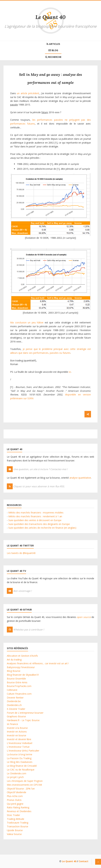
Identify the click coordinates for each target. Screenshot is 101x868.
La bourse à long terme (20, 754)
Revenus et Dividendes (19, 811)
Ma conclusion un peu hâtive (27, 322)
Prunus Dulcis (14, 800)
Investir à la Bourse (17, 728)
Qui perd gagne (15, 804)
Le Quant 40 (50, 17)
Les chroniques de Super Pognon (25, 781)
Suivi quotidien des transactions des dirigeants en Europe (39, 524)
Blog (53, 50)
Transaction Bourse (18, 826)
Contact (83, 861)
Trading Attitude (16, 819)
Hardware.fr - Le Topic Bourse (23, 720)
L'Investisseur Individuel (20, 743)
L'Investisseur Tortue (18, 747)
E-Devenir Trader (16, 709)
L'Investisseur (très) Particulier (23, 751)
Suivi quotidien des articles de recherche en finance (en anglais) (42, 528)
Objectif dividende (17, 792)
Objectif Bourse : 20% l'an (21, 789)
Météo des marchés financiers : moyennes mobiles (36, 513)
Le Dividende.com (17, 773)
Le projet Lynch (15, 777)
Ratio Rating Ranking (18, 807)
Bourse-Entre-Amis (17, 682)
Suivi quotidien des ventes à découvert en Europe (35, 520)
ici (70, 372)
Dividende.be (14, 701)
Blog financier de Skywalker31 (23, 675)
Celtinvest (12, 690)
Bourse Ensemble (16, 679)
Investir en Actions (17, 732)
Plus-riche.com (15, 796)
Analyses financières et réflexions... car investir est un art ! (38, 663)
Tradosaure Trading (18, 823)
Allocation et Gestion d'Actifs (22, 656)
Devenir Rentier (15, 698)
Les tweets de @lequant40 (21, 553)
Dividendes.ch (14, 705)
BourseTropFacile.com (19, 686)
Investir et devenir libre (19, 739)
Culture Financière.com (19, 694)
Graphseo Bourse (16, 716)
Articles (53, 44)
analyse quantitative (80, 478)
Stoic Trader (13, 815)
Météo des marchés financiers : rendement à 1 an (35, 516)
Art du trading (14, 660)
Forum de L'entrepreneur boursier (25, 713)
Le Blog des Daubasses (20, 762)
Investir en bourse (17, 735)
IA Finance (12, 724)
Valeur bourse (14, 834)
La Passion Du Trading (19, 758)
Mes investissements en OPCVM (24, 785)
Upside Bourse (15, 830)
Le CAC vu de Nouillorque (21, 770)
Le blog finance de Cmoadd (22, 766)
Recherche (53, 57)
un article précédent (28, 93)
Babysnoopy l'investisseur (21, 667)
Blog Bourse (14, 671)
